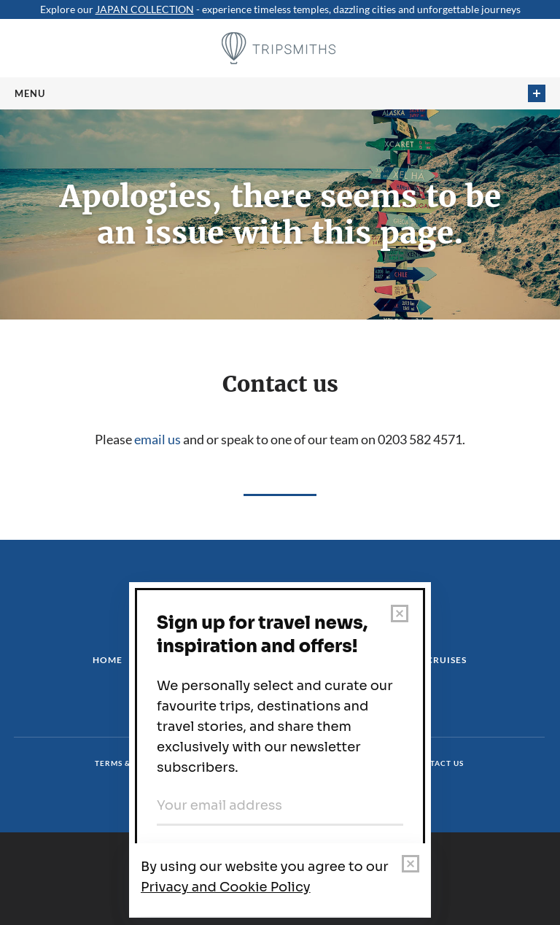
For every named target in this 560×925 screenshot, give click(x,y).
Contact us (437, 763)
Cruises (447, 660)
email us (157, 439)
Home (108, 660)
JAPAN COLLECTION (145, 9)
